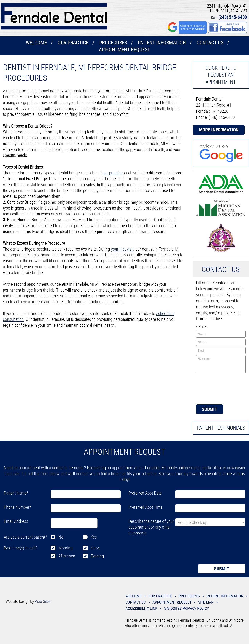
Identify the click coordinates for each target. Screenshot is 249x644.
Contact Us (210, 42)
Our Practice (73, 42)
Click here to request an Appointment (221, 75)
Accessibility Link (141, 608)
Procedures (113, 42)
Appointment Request (124, 50)
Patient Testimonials (221, 428)
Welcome (36, 42)
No (61, 537)
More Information (219, 130)
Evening (97, 556)
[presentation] (212, 388)
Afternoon (67, 556)
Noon (95, 548)
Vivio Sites (43, 601)
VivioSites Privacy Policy (186, 608)
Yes (94, 537)
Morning (65, 548)
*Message (221, 364)
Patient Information (162, 42)
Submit (210, 409)
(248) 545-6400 (233, 17)
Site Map (206, 602)
